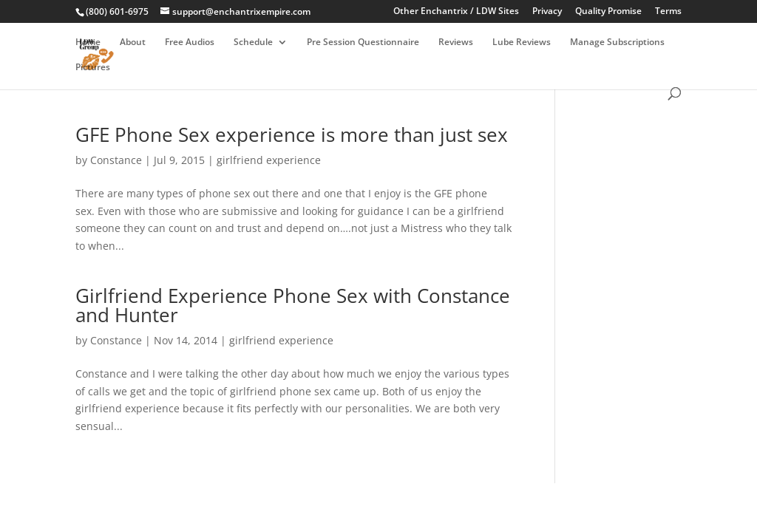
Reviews (456, 42)
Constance (116, 160)
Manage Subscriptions (617, 42)
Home (88, 42)
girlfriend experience (269, 160)
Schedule (253, 42)
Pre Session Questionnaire (363, 42)
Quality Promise (608, 12)
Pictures (93, 68)
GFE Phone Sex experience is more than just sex (292, 134)
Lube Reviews (522, 42)
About (133, 42)
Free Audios (190, 42)
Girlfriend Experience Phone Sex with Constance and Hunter (293, 305)
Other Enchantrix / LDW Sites (456, 12)
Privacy (547, 12)
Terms (668, 12)
